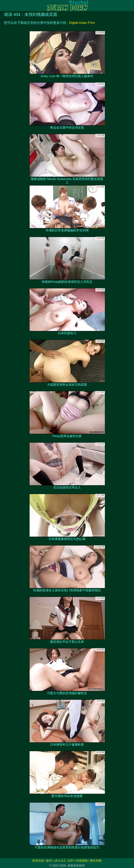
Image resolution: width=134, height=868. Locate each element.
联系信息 (38, 861)
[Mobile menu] (4, 6)
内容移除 (82, 861)
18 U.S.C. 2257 (64, 861)
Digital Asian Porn (82, 23)
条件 (49, 861)
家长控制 (96, 861)
